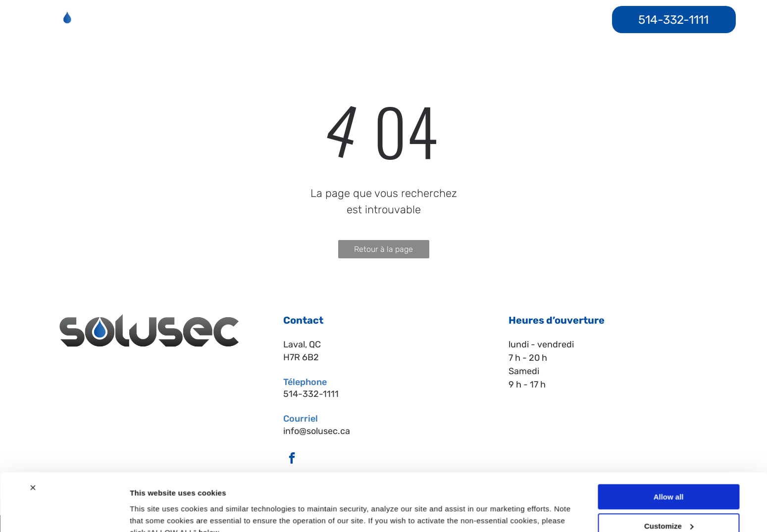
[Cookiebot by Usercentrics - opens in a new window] (64, 513)
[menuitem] (222, 20)
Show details (153, 512)
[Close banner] (33, 440)
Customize (669, 479)
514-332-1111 (311, 394)
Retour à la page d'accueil (383, 251)
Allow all (669, 450)
